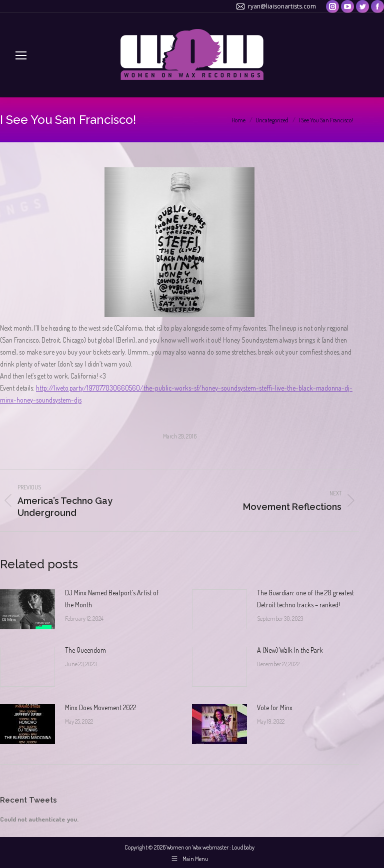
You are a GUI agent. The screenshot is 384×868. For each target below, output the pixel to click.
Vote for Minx (275, 707)
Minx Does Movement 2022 (100, 707)
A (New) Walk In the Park (290, 650)
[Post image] (27, 609)
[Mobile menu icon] (21, 55)
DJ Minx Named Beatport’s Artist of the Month (112, 599)
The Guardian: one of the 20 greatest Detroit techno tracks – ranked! (305, 599)
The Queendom (85, 650)
